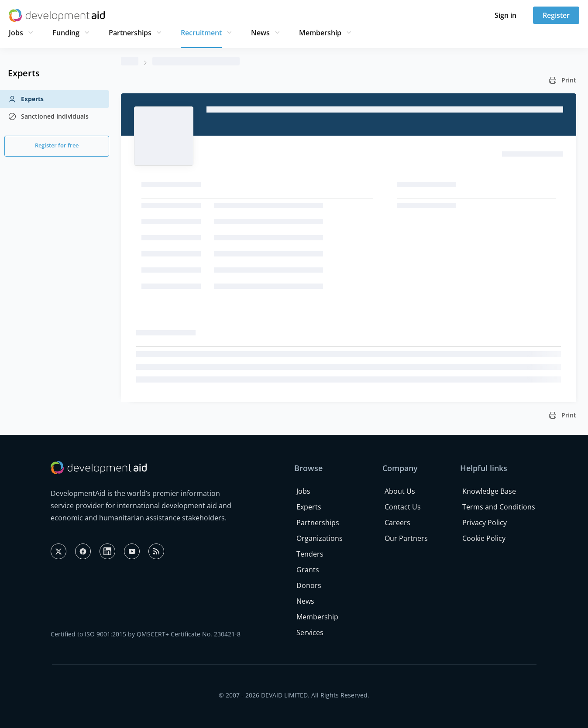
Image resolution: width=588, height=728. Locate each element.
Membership (320, 33)
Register (556, 15)
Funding (66, 33)
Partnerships (130, 33)
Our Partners (406, 538)
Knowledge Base (489, 491)
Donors (309, 585)
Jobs (16, 33)
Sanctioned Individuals (48, 116)
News (260, 33)
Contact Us (403, 507)
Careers (397, 523)
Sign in (505, 15)
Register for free (57, 145)
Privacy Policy (485, 523)
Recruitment (201, 33)
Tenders (310, 554)
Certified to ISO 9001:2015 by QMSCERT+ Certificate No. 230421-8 (146, 634)
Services (310, 632)
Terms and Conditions (499, 507)
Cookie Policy (484, 538)
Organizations (320, 538)
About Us (400, 491)
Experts (26, 99)
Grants (308, 570)
